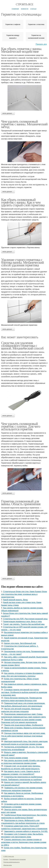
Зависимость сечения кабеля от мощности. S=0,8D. (26, 831)
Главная (15, 9)
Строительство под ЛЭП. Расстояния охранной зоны (25, 619)
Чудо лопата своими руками (16, 758)
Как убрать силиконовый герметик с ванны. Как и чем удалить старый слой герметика (23, 202)
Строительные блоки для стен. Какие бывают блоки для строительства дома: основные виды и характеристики (24, 594)
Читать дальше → (8, 113)
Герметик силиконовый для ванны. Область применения (21, 503)
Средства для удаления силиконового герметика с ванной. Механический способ (22, 346)
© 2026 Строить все (9, 856)
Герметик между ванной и (13, 37)
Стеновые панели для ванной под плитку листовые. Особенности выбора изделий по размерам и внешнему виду (24, 692)
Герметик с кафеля (13, 24)
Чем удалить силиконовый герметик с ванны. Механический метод (24, 124)
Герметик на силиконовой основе (36, 37)
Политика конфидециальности (11, 862)
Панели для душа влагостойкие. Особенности (24, 725)
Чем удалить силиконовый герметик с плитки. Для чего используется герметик (21, 426)
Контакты (6, 859)
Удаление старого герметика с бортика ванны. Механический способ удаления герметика (22, 262)
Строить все (24, 4)
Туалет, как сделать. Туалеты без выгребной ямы (24, 624)
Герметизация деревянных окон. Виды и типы (23, 622)
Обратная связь (8, 865)
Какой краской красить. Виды (16, 600)
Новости (25, 9)
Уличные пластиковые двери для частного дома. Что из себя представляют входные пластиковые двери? (23, 736)
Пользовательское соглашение (18, 859)
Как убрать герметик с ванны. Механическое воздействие (21, 50)
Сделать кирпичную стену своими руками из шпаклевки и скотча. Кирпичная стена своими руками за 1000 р (24, 842)
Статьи (33, 9)
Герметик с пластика (36, 24)
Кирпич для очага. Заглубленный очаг (20, 643)
